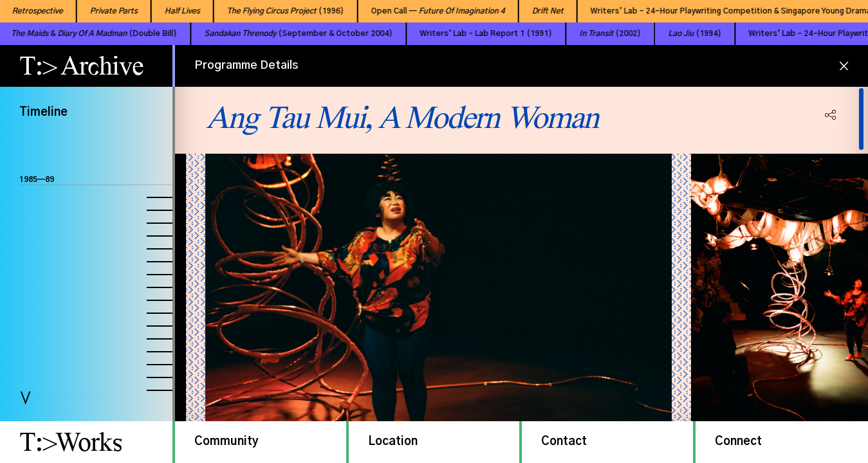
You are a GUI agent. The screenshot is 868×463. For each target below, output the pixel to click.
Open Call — (428, 11)
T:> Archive (81, 66)
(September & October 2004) (278, 33)
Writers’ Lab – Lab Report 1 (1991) (466, 33)
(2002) (590, 33)
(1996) (275, 11)
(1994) (675, 33)
